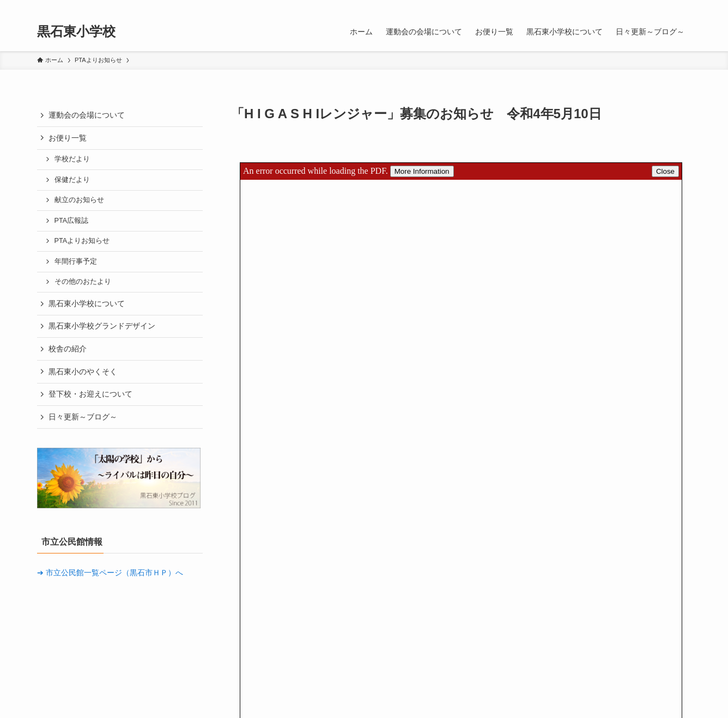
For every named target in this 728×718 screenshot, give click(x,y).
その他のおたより (83, 282)
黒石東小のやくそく (83, 372)
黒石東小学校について (87, 303)
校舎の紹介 (68, 349)
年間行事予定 (76, 261)
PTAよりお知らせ (82, 241)
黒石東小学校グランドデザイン (102, 326)
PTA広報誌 (72, 221)
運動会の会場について (87, 115)
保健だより (72, 180)
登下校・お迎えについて (90, 394)
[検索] (684, 6)
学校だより (72, 159)
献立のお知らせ (79, 200)
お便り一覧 (68, 138)
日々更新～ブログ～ (83, 417)
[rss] (670, 6)
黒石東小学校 (76, 32)
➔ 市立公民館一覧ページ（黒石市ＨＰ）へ (110, 573)
